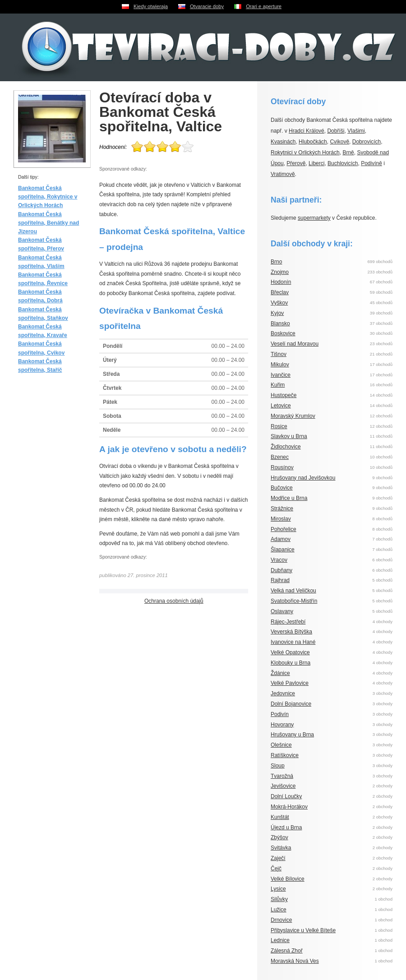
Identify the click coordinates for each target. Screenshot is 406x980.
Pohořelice (284, 529)
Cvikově (339, 142)
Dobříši (336, 131)
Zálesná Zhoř (287, 951)
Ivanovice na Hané (293, 642)
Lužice (279, 910)
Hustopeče (284, 395)
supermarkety (314, 218)
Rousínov (282, 467)
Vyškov (279, 303)
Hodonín (281, 282)
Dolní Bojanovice (291, 704)
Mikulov (280, 365)
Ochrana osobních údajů (174, 601)
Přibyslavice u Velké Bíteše (303, 930)
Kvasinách (283, 142)
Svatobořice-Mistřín (294, 601)
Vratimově (283, 174)
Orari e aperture (264, 6)
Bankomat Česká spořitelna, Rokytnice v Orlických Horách (48, 197)
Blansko (280, 324)
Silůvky (279, 899)
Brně (348, 153)
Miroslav (281, 519)
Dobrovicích (367, 142)
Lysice (278, 889)
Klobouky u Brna (291, 663)
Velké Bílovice (288, 879)
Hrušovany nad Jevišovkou (303, 478)
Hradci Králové (307, 131)
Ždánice (280, 673)
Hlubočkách (313, 142)
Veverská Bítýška (291, 632)
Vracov (279, 560)
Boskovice (283, 333)
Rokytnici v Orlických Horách (305, 153)
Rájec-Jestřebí (288, 622)
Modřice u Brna (289, 498)
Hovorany (282, 725)
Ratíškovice (285, 755)
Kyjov (277, 313)
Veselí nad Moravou (295, 344)
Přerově (296, 163)
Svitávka (281, 848)
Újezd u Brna (286, 827)
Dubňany (281, 570)
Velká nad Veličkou (293, 591)
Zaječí (278, 858)
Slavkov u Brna (289, 436)
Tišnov (279, 354)
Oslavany (282, 611)
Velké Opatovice (290, 652)
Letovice (281, 406)
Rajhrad (280, 580)
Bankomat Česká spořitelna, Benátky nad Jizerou (48, 223)
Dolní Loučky (286, 796)
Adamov (281, 539)
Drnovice (281, 920)
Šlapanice (283, 550)
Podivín (280, 714)
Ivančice (281, 375)
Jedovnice (283, 693)
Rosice (279, 426)
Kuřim (278, 385)
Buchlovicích (343, 163)
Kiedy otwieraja (151, 6)
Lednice (280, 940)
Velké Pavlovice (290, 683)
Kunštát (280, 817)
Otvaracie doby (207, 6)
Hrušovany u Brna (292, 735)
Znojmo (280, 272)
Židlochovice (286, 447)
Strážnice (282, 508)
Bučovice (282, 488)
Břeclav (280, 292)
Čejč (276, 869)
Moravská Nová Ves (295, 961)
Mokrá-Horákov (289, 807)
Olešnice (281, 745)
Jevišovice (283, 786)
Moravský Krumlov (293, 416)
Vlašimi (356, 131)
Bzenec (280, 457)
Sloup (278, 766)
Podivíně (371, 163)
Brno (276, 262)
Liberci (316, 163)
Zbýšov (279, 837)
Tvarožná (282, 776)
